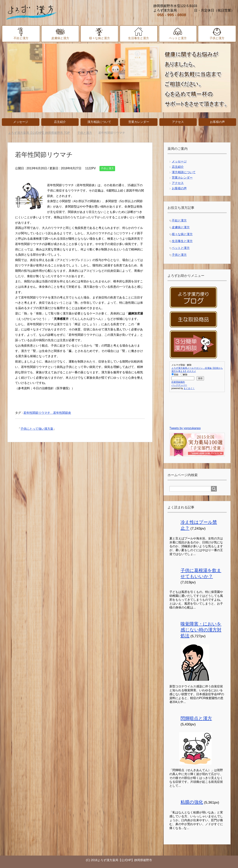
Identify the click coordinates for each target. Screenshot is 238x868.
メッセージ (179, 161)
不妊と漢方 (179, 220)
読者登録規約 (178, 382)
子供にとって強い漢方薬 (37, 429)
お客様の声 (179, 188)
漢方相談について (184, 172)
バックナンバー (179, 385)
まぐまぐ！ (189, 388)
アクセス (178, 183)
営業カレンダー (182, 178)
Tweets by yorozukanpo (185, 428)
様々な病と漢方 (182, 234)
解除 (184, 375)
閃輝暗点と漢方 (196, 718)
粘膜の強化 (192, 802)
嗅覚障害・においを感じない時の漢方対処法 (201, 630)
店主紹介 (178, 167)
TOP (39, 133)
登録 (175, 375)
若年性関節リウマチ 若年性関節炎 (47, 413)
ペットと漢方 (181, 248)
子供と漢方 (107, 168)
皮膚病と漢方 (181, 227)
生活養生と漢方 (182, 241)
